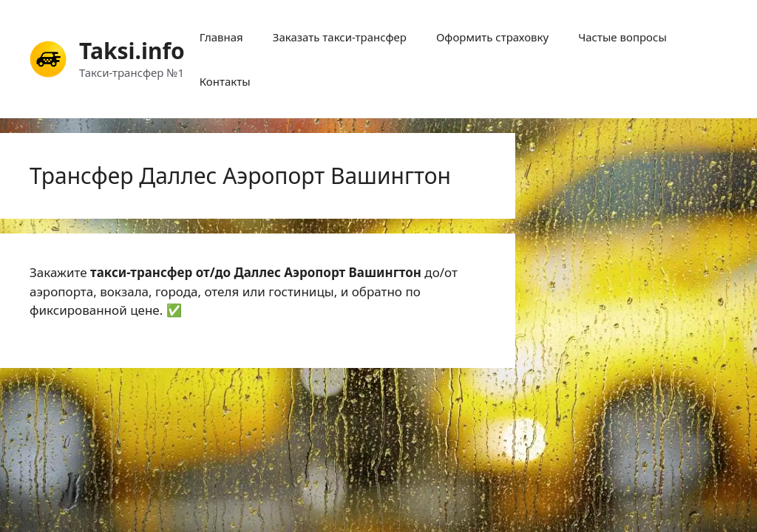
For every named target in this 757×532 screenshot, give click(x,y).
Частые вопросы (622, 37)
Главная (221, 37)
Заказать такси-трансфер (340, 37)
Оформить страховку (492, 37)
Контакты (225, 81)
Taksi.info (132, 51)
